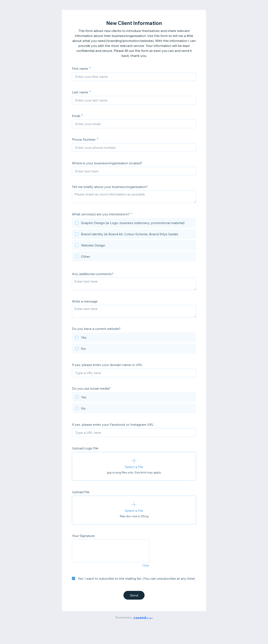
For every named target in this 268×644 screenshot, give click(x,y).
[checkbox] (134, 223)
